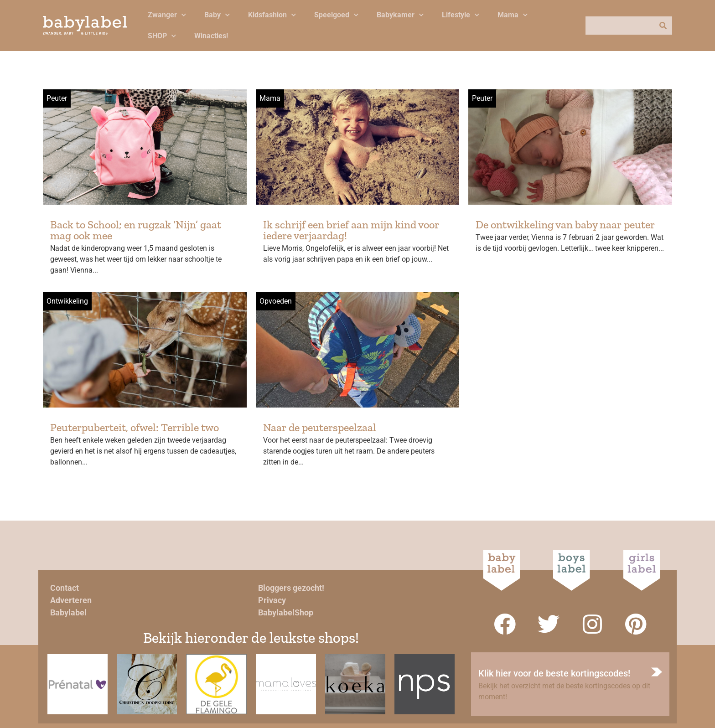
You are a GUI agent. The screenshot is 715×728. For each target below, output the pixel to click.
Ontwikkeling (67, 301)
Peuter (57, 98)
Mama (513, 15)
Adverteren (71, 600)
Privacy (272, 600)
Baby (217, 15)
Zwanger (167, 15)
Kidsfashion (272, 15)
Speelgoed (336, 15)
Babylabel (68, 612)
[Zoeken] (663, 26)
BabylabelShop (286, 612)
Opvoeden (276, 301)
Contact (65, 588)
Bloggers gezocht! (291, 588)
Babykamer (400, 15)
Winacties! (211, 36)
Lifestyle (461, 15)
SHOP (162, 36)
